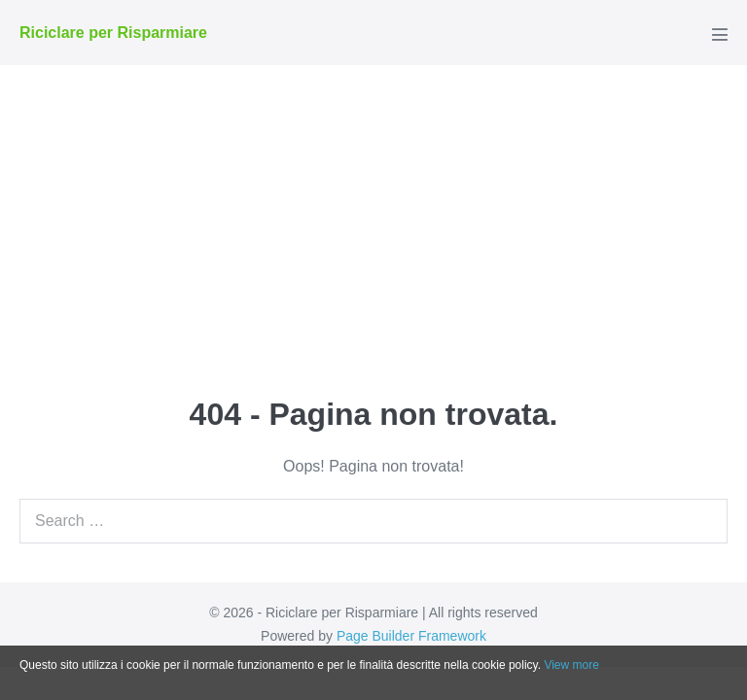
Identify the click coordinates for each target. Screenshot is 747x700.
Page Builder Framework (411, 636)
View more (571, 665)
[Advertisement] (373, 211)
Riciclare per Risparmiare (113, 33)
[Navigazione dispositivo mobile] (720, 34)
